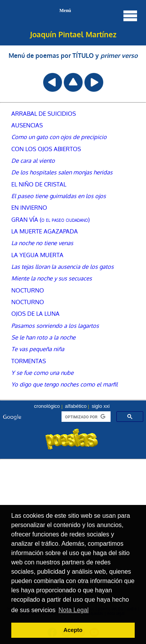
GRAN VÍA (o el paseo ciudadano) (50, 219)
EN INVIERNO (29, 207)
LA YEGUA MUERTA (37, 255)
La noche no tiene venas (42, 243)
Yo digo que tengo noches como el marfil (64, 384)
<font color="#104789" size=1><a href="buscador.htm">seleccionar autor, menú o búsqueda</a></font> (73, 430)
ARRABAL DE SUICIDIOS (44, 113)
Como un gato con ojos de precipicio (59, 137)
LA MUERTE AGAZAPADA (45, 231)
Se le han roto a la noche (43, 337)
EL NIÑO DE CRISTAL (39, 184)
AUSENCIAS (27, 125)
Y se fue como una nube (42, 372)
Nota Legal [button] (73, 610)
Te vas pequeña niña (38, 349)
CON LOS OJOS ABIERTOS (46, 149)
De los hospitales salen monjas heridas (62, 172)
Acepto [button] (73, 630)
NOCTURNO (28, 290)
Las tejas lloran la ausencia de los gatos (62, 266)
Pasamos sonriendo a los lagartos (55, 325)
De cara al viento (33, 160)
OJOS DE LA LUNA (35, 313)
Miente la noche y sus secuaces (52, 278)
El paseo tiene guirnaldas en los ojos (59, 196)
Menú (99, 16)
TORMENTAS (29, 361)
